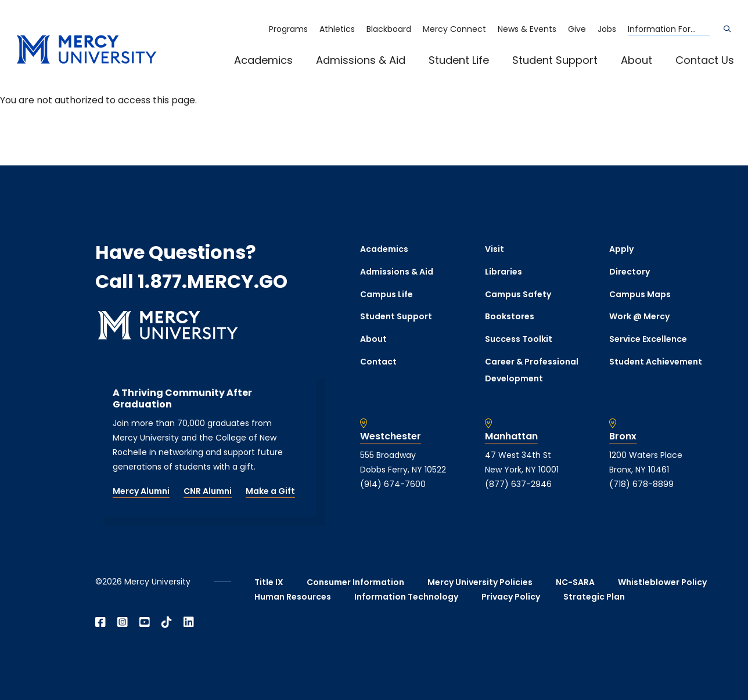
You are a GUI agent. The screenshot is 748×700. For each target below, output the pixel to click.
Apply (621, 249)
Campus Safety (518, 294)
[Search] (727, 29)
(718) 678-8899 (641, 484)
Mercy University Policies (480, 582)
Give (577, 29)
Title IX (269, 582)
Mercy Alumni (141, 491)
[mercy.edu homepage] (87, 50)
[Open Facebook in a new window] (100, 622)
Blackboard (389, 29)
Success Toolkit (519, 339)
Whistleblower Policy (662, 582)
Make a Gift (270, 491)
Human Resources (293, 597)
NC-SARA (575, 582)
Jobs (607, 29)
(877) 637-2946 (518, 484)
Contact (378, 362)
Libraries (504, 272)
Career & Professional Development (532, 370)
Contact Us (705, 60)
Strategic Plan (594, 597)
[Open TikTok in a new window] (167, 622)
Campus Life (386, 294)
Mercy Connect (454, 29)
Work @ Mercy (639, 316)
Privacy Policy (511, 597)
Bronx (623, 436)
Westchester (391, 436)
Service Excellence (648, 339)
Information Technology (406, 597)
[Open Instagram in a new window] (123, 622)
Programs (288, 29)
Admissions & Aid (361, 60)
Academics (263, 60)
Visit (495, 249)
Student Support (555, 60)
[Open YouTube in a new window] (145, 622)
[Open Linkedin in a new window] (189, 622)
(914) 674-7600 (393, 484)
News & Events (527, 29)
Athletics (337, 29)
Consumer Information (355, 582)
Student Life (459, 60)
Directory (630, 272)
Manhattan (511, 436)
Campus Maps (640, 294)
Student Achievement (656, 362)
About (636, 60)
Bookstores (510, 316)
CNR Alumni (208, 491)
